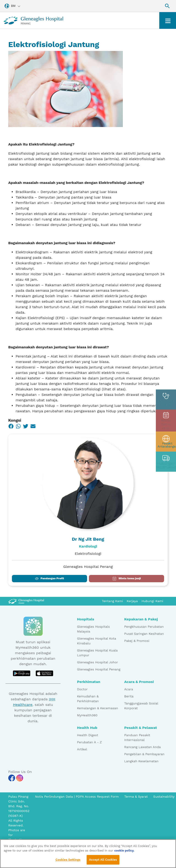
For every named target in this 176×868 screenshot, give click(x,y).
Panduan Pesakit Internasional (137, 737)
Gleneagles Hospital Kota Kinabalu (96, 641)
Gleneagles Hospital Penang (99, 669)
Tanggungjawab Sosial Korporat (141, 706)
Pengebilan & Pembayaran (144, 754)
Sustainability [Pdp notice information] (164, 797)
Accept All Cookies (103, 861)
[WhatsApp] (18, 426)
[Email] (33, 426)
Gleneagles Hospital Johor (98, 662)
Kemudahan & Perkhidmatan (88, 699)
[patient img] (166, 441)
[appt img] (166, 421)
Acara (129, 689)
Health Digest (88, 735)
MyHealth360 (87, 715)
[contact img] (166, 461)
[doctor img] (166, 400)
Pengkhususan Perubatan (144, 627)
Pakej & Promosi (137, 641)
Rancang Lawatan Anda (142, 747)
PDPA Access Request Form (97, 797)
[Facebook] (11, 426)
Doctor (82, 689)
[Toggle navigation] (168, 20)
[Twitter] (26, 426)
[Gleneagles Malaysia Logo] (26, 601)
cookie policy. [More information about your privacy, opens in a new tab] (124, 852)
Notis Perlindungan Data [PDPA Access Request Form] (54, 797)
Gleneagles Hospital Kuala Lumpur (97, 653)
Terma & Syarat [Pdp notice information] (136, 797)
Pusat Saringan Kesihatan (144, 634)
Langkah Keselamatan (141, 761)
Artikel (82, 749)
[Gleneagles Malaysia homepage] (33, 20)
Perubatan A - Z (89, 742)
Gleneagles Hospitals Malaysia (93, 629)
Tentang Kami (112, 601)
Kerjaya (132, 601)
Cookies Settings (68, 861)
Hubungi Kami (152, 601)
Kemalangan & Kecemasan (98, 708)
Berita (129, 696)
